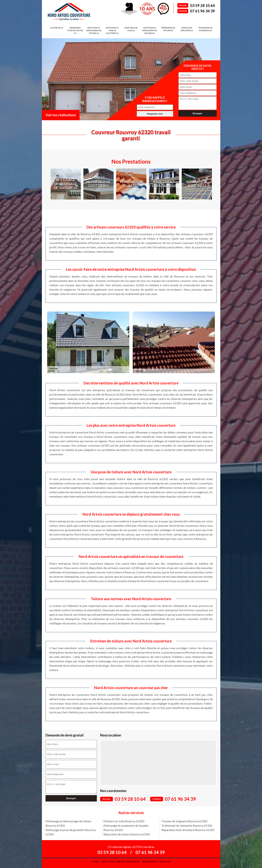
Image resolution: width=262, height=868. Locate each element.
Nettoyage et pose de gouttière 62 (112, 30)
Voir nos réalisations (61, 115)
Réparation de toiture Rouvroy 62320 (127, 834)
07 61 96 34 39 (202, 11)
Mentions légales (157, 862)
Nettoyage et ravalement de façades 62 (150, 30)
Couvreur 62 (57, 28)
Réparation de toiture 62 (168, 29)
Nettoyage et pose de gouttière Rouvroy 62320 (71, 832)
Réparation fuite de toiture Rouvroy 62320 (188, 830)
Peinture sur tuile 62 (131, 29)
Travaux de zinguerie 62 (187, 29)
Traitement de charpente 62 (205, 29)
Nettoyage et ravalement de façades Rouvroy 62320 (126, 828)
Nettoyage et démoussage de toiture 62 (94, 30)
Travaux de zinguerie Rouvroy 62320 (184, 821)
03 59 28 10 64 (202, 5)
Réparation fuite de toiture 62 (75, 30)
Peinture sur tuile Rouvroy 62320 (124, 821)
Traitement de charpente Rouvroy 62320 (187, 825)
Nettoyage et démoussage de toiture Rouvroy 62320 (68, 823)
